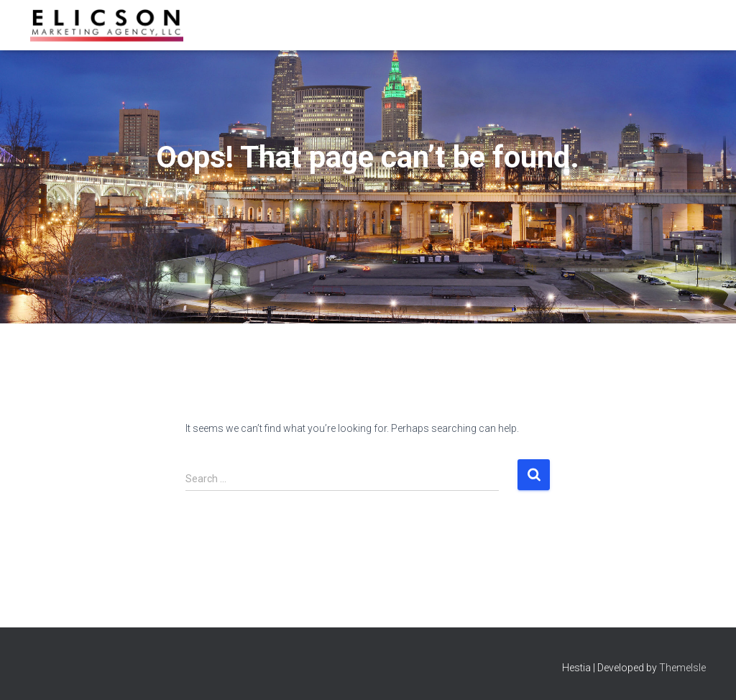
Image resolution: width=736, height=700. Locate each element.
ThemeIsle (682, 668)
